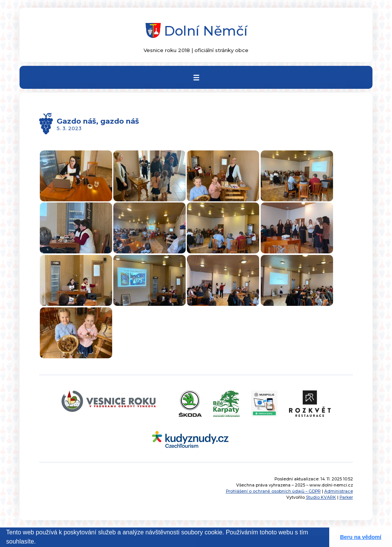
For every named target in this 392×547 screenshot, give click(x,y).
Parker (346, 497)
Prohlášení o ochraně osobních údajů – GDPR (273, 491)
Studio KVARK (321, 497)
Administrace (339, 491)
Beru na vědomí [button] (361, 537)
